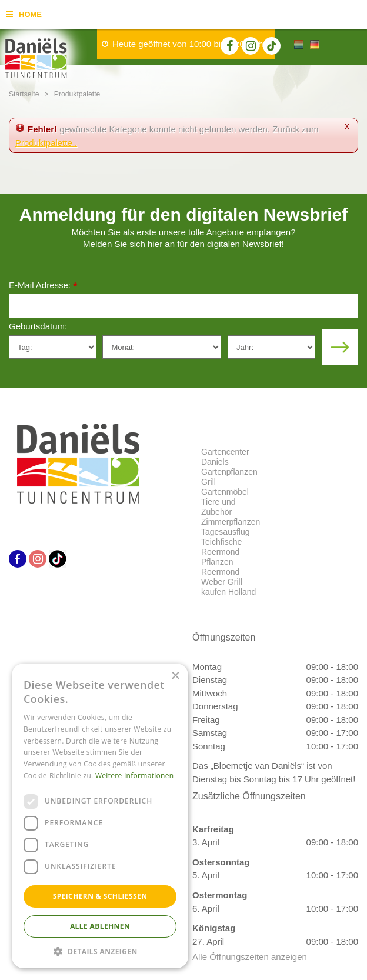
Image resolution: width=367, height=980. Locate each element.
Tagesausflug (226, 532)
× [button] (175, 676)
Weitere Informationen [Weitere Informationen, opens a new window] (135, 776)
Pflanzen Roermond (220, 567)
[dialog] (100, 816)
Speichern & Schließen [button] (100, 896)
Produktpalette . (46, 143)
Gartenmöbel (225, 492)
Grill (208, 482)
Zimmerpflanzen (231, 522)
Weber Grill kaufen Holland (228, 587)
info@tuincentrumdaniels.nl (269, 738)
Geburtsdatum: (38, 326)
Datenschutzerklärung (275, 823)
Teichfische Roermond (221, 547)
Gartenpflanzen (229, 472)
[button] (100, 951)
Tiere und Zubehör (218, 507)
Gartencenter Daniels (225, 457)
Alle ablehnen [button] (100, 926)
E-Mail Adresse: (43, 286)
